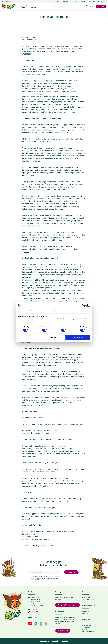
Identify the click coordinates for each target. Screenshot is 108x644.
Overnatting (23, 7)
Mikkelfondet (86, 611)
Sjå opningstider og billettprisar (68, 605)
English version (87, 625)
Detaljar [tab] (54, 311)
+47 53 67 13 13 (36, 612)
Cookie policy (55, 641)
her (39, 226)
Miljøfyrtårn (86, 613)
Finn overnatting (63, 631)
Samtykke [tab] (29, 311)
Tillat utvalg (54, 337)
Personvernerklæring (89, 631)
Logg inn (85, 629)
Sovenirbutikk (86, 627)
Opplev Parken (24, 6)
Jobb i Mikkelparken (88, 600)
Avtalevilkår (65, 641)
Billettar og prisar (36, 6)
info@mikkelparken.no (43, 539)
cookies (27, 252)
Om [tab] (79, 311)
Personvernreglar (45, 641)
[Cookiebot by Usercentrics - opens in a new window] (83, 305)
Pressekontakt (87, 597)
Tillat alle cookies (78, 337)
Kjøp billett (101, 6)
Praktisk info (33, 7)
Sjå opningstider (6, 1)
